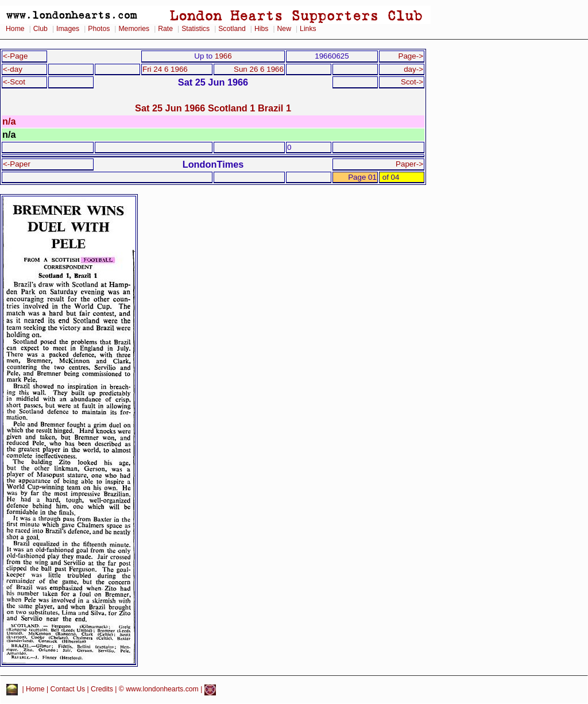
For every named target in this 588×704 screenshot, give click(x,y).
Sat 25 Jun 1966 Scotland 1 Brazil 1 (213, 108)
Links (308, 29)
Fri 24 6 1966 (165, 69)
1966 (223, 56)
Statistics (196, 29)
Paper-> (409, 164)
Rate (165, 29)
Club (40, 29)
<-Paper (17, 164)
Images (68, 29)
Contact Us (68, 690)
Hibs (261, 29)
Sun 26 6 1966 (259, 69)
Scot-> (412, 82)
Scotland (232, 29)
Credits (102, 690)
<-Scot (14, 82)
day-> (413, 69)
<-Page (16, 56)
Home (15, 29)
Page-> (411, 56)
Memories (134, 29)
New (284, 29)
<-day (13, 69)
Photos (99, 29)
